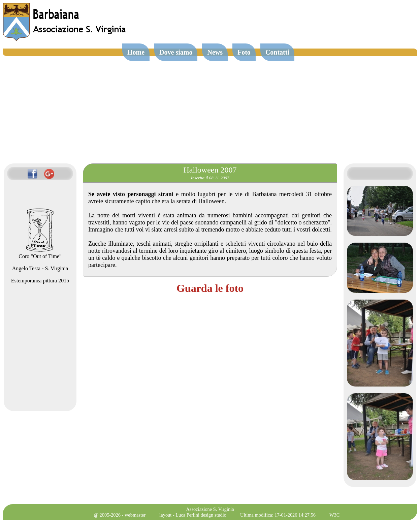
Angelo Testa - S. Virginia (40, 268)
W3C (334, 515)
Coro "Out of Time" (40, 253)
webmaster (135, 515)
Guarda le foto (210, 288)
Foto (244, 52)
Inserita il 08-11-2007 (210, 178)
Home (136, 52)
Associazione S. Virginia (210, 509)
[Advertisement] (210, 106)
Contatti (277, 52)
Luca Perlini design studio (201, 515)
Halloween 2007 (210, 170)
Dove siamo (176, 52)
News (215, 52)
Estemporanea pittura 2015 (40, 281)
